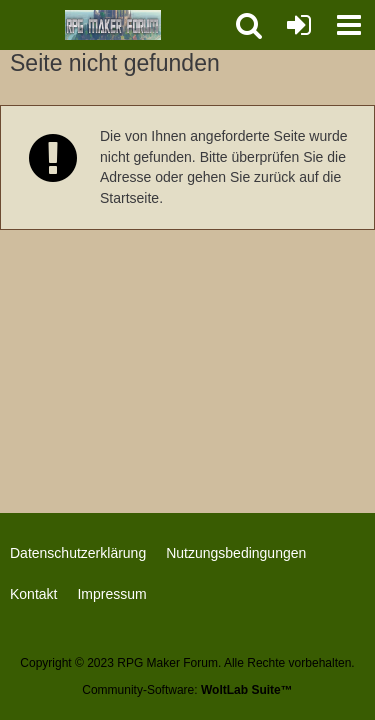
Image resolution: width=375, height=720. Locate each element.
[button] (349, 25)
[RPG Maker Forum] (113, 25)
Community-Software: (187, 690)
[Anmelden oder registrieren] (299, 25)
